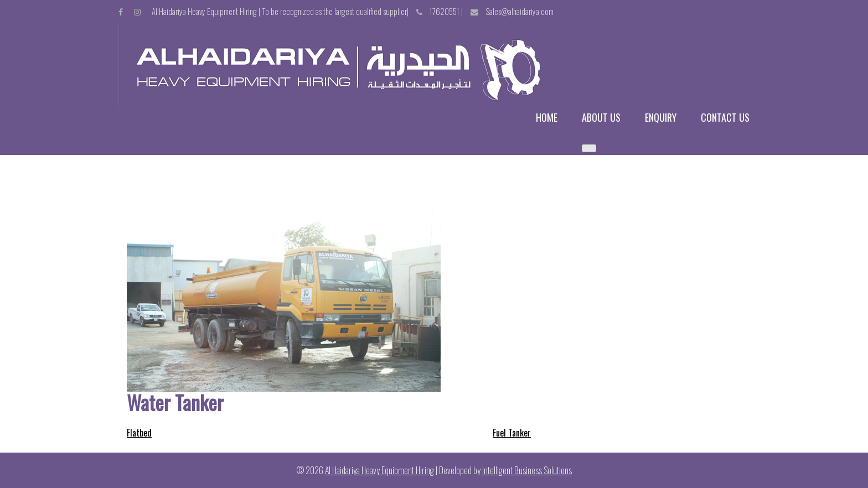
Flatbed (139, 433)
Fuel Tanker (512, 433)
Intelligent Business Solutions (527, 470)
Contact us (725, 118)
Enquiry (661, 118)
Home (547, 118)
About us (601, 118)
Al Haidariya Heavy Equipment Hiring (379, 470)
